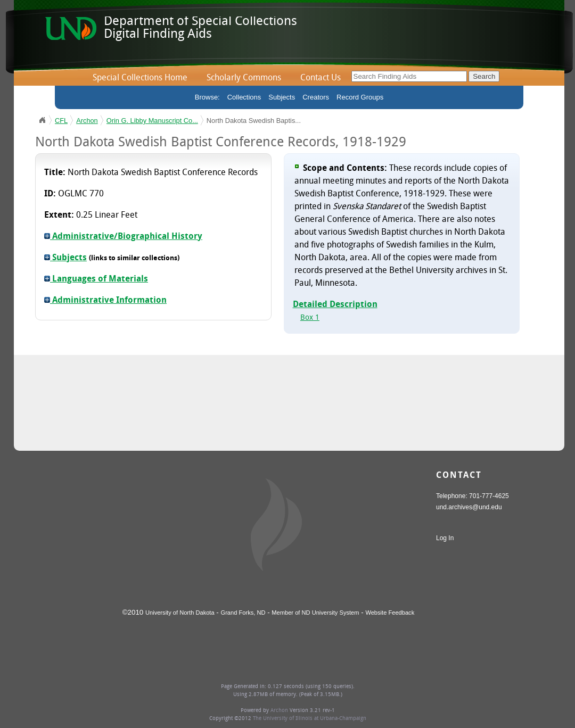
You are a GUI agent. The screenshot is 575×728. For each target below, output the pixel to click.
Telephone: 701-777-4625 (473, 496)
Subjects (282, 97)
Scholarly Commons (244, 78)
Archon (87, 121)
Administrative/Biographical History (123, 237)
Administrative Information (105, 301)
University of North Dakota (180, 613)
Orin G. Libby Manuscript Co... (152, 121)
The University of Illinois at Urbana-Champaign (310, 719)
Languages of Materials (96, 279)
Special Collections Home (140, 78)
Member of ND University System (315, 613)
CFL (61, 121)
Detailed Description (335, 305)
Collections (244, 97)
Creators (316, 97)
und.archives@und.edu (469, 507)
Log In (445, 538)
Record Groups (360, 97)
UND (42, 120)
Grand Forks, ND (243, 613)
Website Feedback (390, 613)
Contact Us (321, 78)
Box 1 (310, 318)
